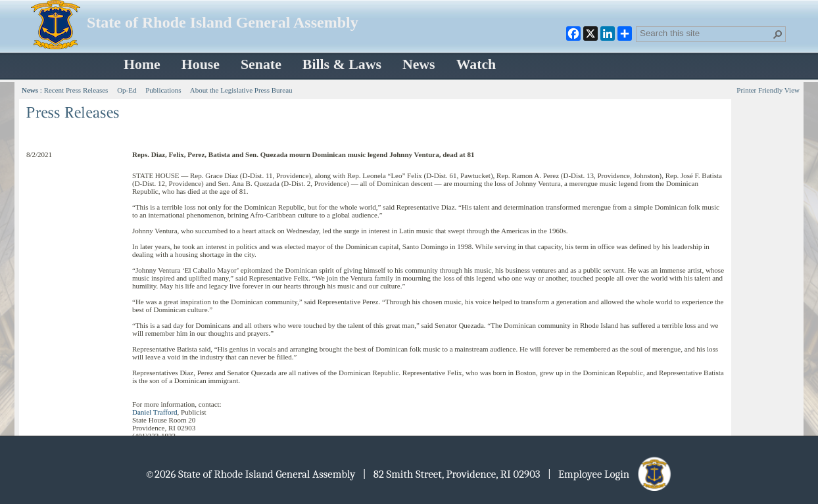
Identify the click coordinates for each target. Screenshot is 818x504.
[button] (778, 34)
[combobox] (706, 33)
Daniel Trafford (155, 412)
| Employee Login (611, 474)
